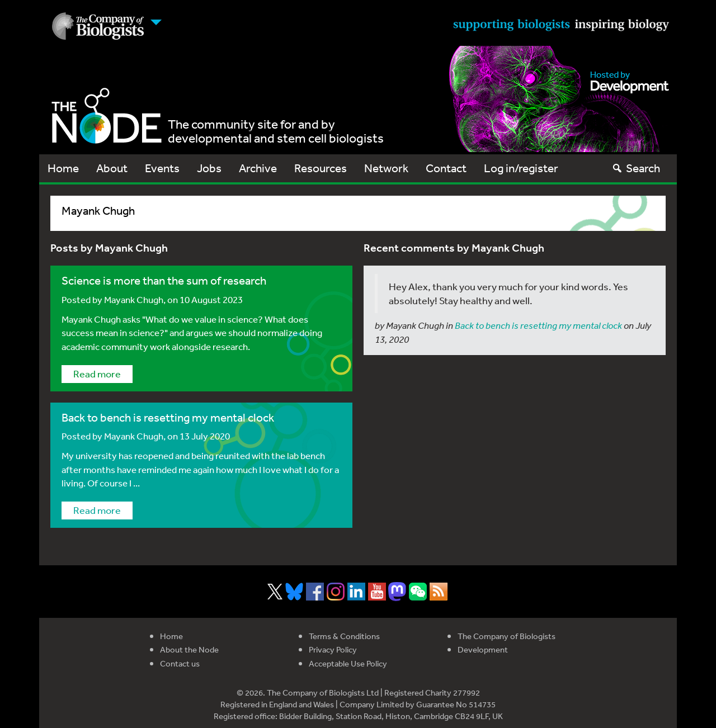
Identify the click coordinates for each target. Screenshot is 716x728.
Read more (97, 374)
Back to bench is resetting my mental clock (168, 417)
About (112, 168)
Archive (258, 168)
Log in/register (521, 168)
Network (386, 168)
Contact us (180, 663)
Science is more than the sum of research (165, 280)
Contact (446, 168)
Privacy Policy (333, 649)
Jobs (209, 168)
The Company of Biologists (507, 636)
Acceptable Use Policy (348, 663)
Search (636, 168)
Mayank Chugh (134, 299)
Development (483, 649)
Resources (321, 168)
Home (63, 168)
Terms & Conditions (344, 636)
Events (162, 168)
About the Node (189, 649)
